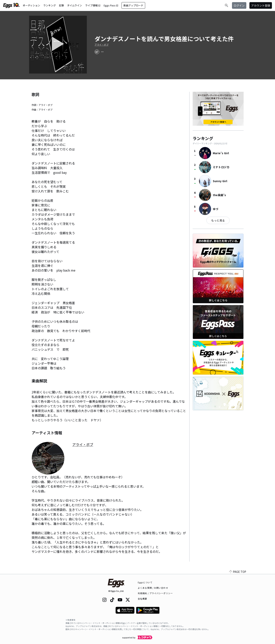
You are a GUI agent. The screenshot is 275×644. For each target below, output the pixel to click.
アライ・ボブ (102, 45)
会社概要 (142, 599)
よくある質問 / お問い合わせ (153, 588)
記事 (61, 5)
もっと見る (218, 220)
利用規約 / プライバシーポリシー (155, 593)
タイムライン (75, 5)
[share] (97, 52)
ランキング (50, 5)
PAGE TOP (238, 572)
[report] (102, 52)
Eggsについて (145, 582)
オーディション (31, 5)
